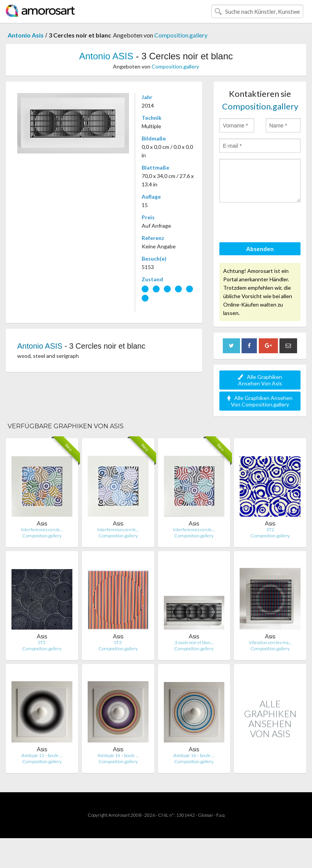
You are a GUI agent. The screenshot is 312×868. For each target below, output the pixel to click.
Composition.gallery (181, 35)
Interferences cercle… (42, 529)
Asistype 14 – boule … (118, 755)
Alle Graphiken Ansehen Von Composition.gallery (260, 401)
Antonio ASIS (106, 56)
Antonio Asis (26, 35)
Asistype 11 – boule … (42, 755)
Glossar (206, 815)
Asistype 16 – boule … (194, 755)
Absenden (260, 249)
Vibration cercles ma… (270, 642)
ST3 (118, 642)
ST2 (270, 529)
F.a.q (221, 815)
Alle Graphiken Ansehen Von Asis (260, 380)
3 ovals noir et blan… (194, 642)
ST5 (42, 642)
